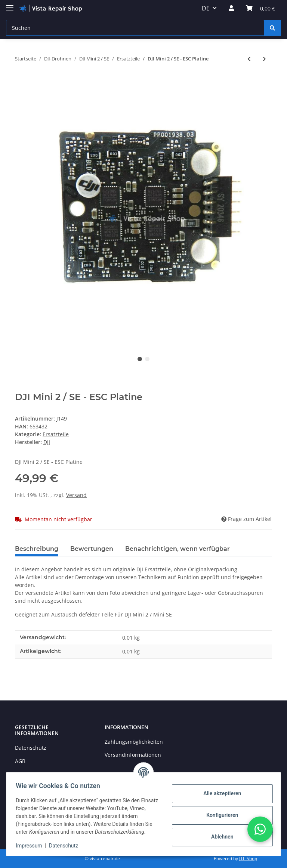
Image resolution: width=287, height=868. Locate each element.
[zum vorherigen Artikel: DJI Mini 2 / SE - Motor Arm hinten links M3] (249, 59)
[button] (231, 8)
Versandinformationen (133, 755)
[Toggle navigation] (10, 5)
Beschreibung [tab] (37, 549)
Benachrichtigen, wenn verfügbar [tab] (178, 549)
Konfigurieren (220, 811)
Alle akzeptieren (220, 790)
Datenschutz (31, 748)
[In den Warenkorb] (21, 83)
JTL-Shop (248, 858)
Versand (76, 495)
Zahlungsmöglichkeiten (134, 742)
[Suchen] (135, 28)
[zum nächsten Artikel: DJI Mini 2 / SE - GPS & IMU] (264, 59)
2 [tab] (147, 359)
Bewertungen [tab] (92, 549)
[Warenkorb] (260, 8)
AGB (20, 761)
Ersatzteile (56, 434)
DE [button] (206, 8)
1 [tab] (140, 359)
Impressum (31, 846)
